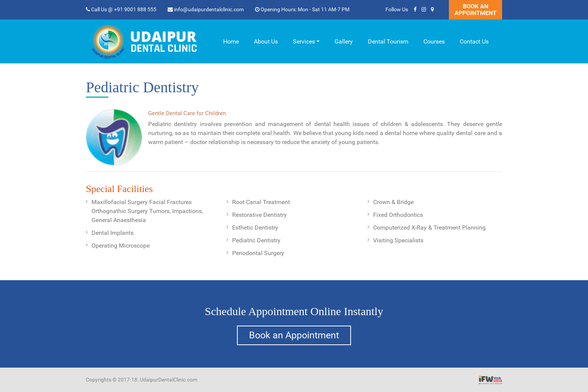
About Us (266, 41)
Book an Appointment (294, 335)
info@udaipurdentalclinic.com (206, 9)
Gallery (344, 41)
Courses (434, 41)
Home (231, 41)
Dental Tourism (388, 41)
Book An (475, 10)
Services (304, 41)
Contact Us (474, 41)
